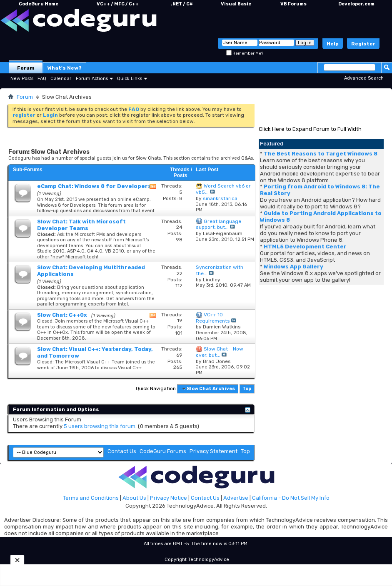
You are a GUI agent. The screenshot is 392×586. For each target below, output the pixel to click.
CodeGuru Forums (163, 451)
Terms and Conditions (91, 498)
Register (363, 44)
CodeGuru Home (39, 4)
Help (333, 44)
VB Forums (293, 4)
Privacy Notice (169, 498)
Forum (26, 68)
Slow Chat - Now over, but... (220, 352)
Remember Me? (245, 53)
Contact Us (122, 451)
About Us (134, 498)
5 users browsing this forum (100, 426)
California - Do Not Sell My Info (291, 498)
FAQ (42, 79)
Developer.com (356, 4)
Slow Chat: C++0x (62, 315)
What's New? (65, 68)
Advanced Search (364, 78)
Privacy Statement (213, 451)
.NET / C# (182, 4)
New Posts (22, 79)
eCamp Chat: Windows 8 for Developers (94, 186)
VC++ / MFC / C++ (118, 4)
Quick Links (130, 79)
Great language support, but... (218, 224)
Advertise (236, 498)
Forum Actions (92, 79)
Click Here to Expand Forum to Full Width (310, 129)
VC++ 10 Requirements (213, 318)
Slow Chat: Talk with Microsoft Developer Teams (81, 225)
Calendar (61, 79)
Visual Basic (236, 4)
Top (247, 389)
